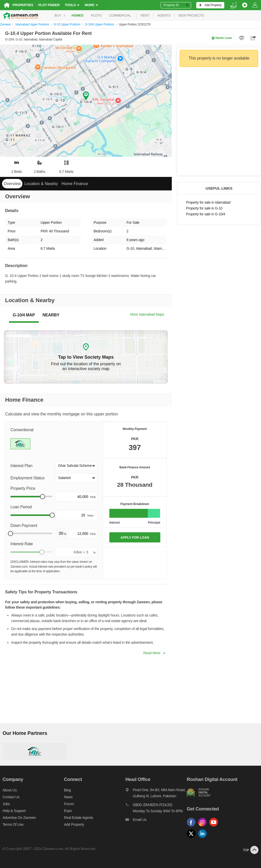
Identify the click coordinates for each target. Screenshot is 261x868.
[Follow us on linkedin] (204, 838)
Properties (23, 5)
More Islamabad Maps (147, 314)
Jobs (6, 804)
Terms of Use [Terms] (13, 824)
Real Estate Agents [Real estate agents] (79, 818)
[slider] (43, 497)
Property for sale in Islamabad (208, 202)
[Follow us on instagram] (204, 827)
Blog (67, 790)
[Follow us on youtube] (215, 827)
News (68, 797)
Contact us (11, 797)
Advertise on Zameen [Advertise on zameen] (19, 818)
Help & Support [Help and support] (14, 811)
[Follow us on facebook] (192, 827)
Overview (12, 184)
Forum (69, 804)
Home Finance (75, 184)
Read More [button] (154, 653)
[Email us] (156, 821)
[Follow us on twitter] (192, 838)
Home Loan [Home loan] (222, 38)
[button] (77, 466)
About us (10, 790)
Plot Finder (49, 5)
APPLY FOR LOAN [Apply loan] (135, 537)
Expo (68, 811)
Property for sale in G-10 (204, 208)
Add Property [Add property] (74, 824)
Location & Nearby (41, 184)
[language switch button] (233, 5)
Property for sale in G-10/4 (206, 214)
